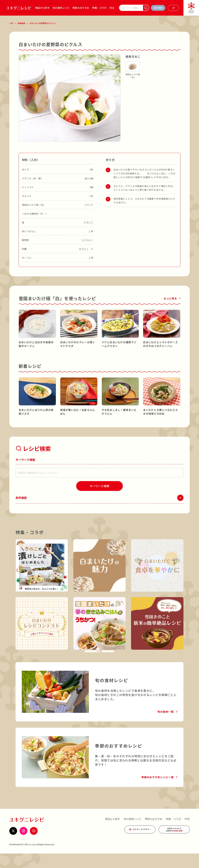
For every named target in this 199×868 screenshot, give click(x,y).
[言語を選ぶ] (173, 8)
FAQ (112, 8)
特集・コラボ (99, 8)
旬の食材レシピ (61, 8)
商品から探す (42, 8)
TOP (11, 23)
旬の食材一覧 (166, 726)
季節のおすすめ (81, 8)
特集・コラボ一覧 (97, 662)
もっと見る (170, 298)
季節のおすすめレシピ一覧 (158, 792)
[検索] (146, 8)
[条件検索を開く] (158, 8)
